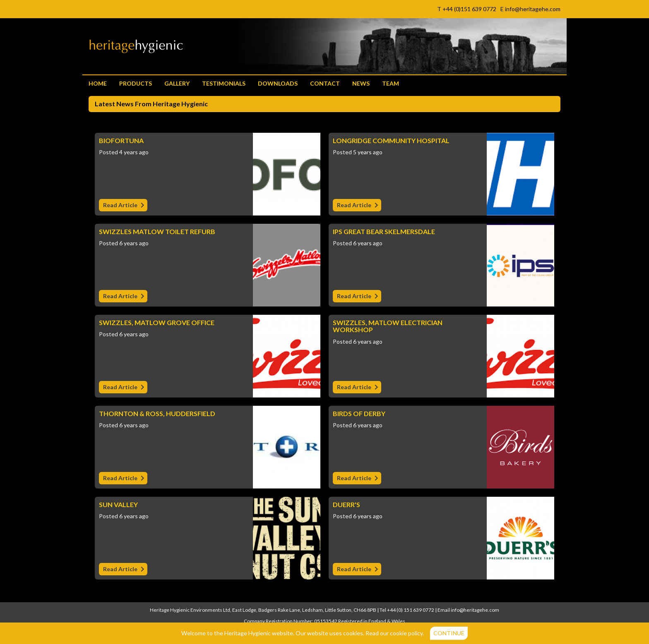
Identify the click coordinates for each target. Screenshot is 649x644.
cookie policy (406, 633)
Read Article (125, 206)
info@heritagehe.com (475, 610)
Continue (449, 633)
